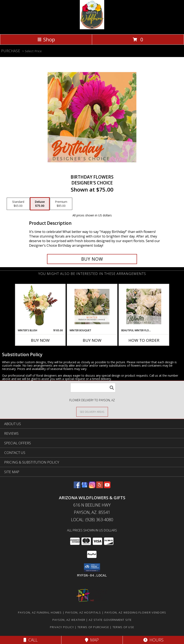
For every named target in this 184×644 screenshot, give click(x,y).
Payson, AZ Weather (69, 620)
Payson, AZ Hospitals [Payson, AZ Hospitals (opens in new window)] (83, 612)
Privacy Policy (62, 627)
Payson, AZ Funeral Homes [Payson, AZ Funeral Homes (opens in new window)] (40, 612)
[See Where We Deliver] (92, 412)
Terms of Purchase (93, 627)
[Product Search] (93, 388)
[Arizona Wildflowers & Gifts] (92, 28)
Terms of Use (123, 627)
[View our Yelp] (100, 487)
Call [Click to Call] (31, 640)
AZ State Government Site (110, 620)
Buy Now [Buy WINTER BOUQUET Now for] (92, 340)
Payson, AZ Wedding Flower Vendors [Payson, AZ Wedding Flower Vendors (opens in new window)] (135, 612)
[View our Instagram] (92, 487)
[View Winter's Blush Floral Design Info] (40, 307)
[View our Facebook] (77, 487)
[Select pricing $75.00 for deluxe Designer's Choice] (40, 204)
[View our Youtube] (107, 487)
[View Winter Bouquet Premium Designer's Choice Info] (92, 307)
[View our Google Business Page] (85, 487)
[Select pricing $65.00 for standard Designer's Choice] (18, 204)
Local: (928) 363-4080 (92, 520)
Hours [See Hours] (153, 640)
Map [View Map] (92, 640)
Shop (46, 39)
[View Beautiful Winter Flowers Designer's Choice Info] (144, 306)
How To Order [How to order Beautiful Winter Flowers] (144, 340)
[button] (92, 568)
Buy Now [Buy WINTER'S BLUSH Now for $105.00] (40, 340)
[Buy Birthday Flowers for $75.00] (92, 259)
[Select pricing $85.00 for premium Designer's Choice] (61, 204)
